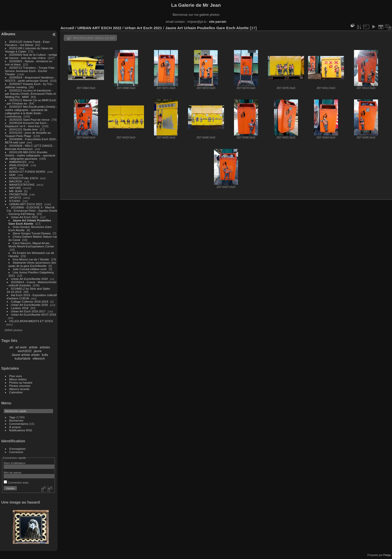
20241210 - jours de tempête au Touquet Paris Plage (28, 134)
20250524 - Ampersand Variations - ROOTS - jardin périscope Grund (30, 79)
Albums (8, 34)
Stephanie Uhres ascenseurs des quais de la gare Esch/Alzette (32, 264)
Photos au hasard (21, 382)
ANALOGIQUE (19, 165)
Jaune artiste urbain (25, 355)
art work (21, 347)
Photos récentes (20, 386)
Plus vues (16, 376)
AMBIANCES (18, 162)
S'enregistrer (17, 449)
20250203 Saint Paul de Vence (29, 120)
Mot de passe (13, 472)
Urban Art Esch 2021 (25, 217)
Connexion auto (16, 482)
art (11, 347)
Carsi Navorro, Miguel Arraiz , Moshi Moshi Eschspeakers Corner (31, 245)
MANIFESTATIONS (22, 185)
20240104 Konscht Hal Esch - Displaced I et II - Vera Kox (26, 124)
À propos (15, 427)
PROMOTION (18, 194)
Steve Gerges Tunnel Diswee (32, 233)
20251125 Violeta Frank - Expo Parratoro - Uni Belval (27, 43)
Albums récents (19, 389)
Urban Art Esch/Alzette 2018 (29, 305)
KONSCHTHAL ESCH (24, 178)
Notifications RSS (21, 430)
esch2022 (25, 351)
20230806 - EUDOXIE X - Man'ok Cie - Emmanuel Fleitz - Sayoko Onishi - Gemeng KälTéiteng (32, 211)
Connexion (16, 452)
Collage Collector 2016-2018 (30, 301)
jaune (38, 351)
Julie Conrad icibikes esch (30, 269)
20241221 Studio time (24, 129)
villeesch (39, 358)
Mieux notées (18, 379)
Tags (12, 417)
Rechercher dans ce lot (94, 38)
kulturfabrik (23, 358)
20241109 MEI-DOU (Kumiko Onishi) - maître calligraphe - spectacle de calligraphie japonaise (30, 155)
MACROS (16, 181)
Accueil (67, 28)
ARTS (13, 168)
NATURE (15, 188)
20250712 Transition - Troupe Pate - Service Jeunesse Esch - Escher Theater (31, 71)
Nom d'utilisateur (15, 463)
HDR (12, 175)
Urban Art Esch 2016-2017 (28, 311)
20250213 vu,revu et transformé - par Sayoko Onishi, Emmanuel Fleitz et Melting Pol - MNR (30, 94)
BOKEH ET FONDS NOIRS (27, 172)
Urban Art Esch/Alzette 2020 (29, 279)
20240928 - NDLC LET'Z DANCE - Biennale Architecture (30, 147)
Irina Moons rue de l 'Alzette (31, 259)
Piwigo (387, 555)
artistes (45, 347)
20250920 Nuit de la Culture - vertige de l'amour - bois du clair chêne (31, 56)
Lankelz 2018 (20, 308)
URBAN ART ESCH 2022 (26, 204)
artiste (33, 347)
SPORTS (15, 198)
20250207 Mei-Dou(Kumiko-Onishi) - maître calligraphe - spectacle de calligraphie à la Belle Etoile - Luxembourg (31, 111)
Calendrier (16, 392)
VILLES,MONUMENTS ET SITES (31, 321)
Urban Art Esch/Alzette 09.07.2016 (34, 314)
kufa (45, 355)
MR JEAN (16, 191)
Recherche (16, 420)
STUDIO (15, 201)
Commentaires (19, 424)
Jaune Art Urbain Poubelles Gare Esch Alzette (30, 222)
